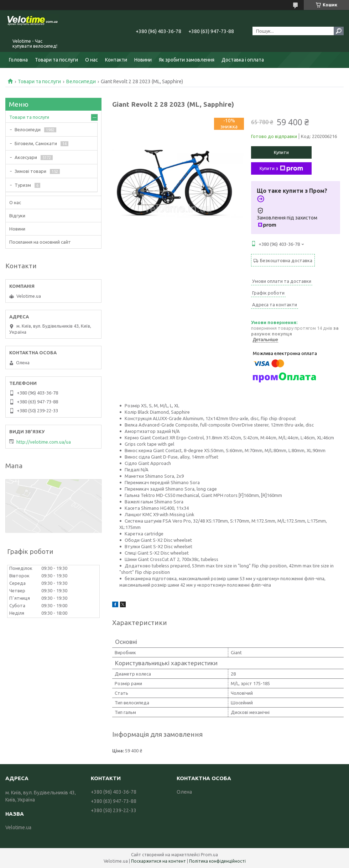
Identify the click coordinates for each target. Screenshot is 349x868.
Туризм (23, 185)
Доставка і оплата (243, 60)
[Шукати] (339, 31)
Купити (281, 152)
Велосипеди (81, 81)
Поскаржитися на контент (158, 861)
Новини (143, 60)
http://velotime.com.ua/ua (44, 442)
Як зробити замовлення (187, 60)
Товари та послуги (56, 60)
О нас (92, 60)
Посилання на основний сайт (40, 242)
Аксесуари (26, 157)
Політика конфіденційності (217, 861)
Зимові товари (30, 171)
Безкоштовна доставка (286, 260)
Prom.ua (209, 855)
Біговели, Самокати (36, 143)
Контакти (116, 60)
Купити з (281, 169)
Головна (18, 60)
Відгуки (17, 216)
